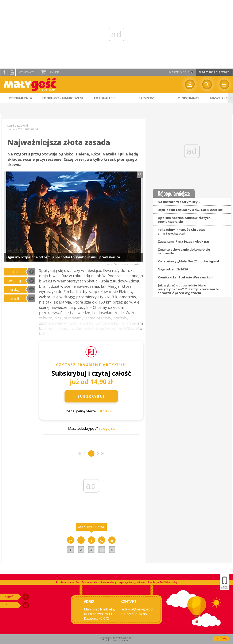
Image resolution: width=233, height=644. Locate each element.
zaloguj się (107, 428)
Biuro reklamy (108, 582)
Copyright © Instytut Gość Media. (117, 638)
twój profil (190, 84)
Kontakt (26, 72)
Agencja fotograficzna (132, 582)
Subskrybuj (91, 396)
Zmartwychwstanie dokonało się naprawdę (184, 251)
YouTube (12, 72)
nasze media (179, 72)
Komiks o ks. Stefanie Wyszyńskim (185, 277)
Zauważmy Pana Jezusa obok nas (184, 241)
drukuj (15, 289)
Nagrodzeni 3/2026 (173, 269)
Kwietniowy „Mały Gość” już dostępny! (188, 261)
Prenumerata (90, 582)
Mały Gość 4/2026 (214, 72)
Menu (224, 84)
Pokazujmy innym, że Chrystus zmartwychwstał (182, 231)
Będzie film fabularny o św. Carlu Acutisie (190, 210)
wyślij (15, 298)
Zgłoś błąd (221, 639)
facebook (4, 72)
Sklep (54, 72)
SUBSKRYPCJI (107, 411)
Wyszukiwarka (207, 84)
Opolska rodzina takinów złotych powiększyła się (184, 220)
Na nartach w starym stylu (179, 202)
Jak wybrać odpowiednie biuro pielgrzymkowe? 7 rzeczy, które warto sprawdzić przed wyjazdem (189, 289)
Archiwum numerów (67, 582)
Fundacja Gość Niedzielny (163, 582)
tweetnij (15, 281)
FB (15, 272)
